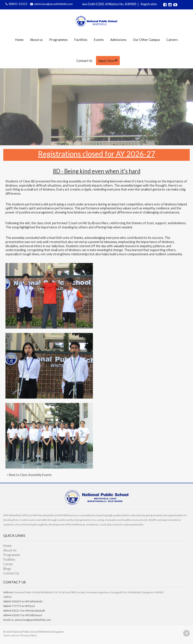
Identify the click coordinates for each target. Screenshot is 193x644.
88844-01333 (11, 615)
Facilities (81, 40)
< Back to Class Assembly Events (29, 475)
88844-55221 (11, 611)
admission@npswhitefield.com (51, 4)
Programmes (58, 40)
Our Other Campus (146, 40)
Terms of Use (11, 635)
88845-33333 (16, 4)
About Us (10, 550)
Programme (12, 555)
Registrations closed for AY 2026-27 (97, 154)
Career (8, 564)
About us (36, 40)
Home (19, 40)
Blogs (7, 569)
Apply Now (108, 61)
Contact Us (84, 61)
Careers (172, 40)
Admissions (118, 40)
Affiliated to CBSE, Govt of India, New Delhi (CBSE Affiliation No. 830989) (88, 4)
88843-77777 (11, 606)
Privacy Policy (29, 635)
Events (99, 40)
